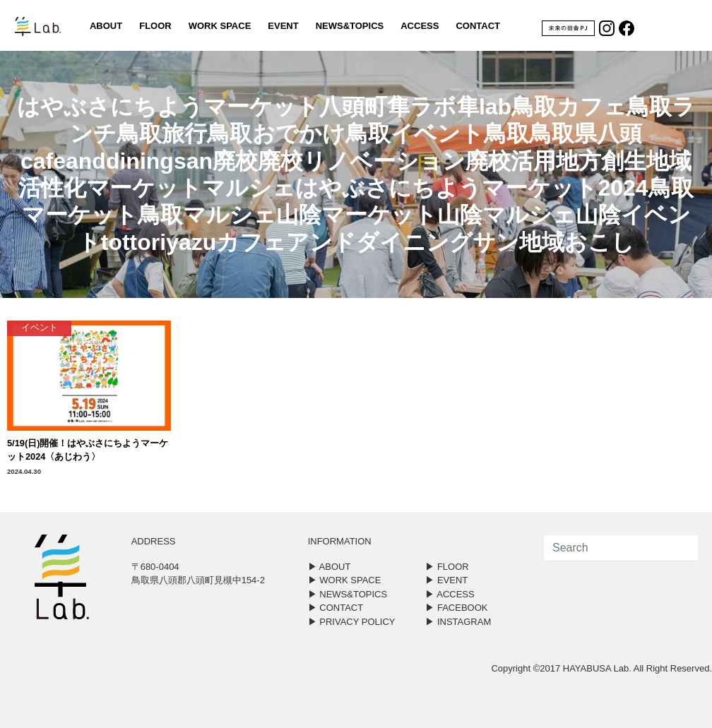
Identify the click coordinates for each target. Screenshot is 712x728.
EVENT (283, 26)
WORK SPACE (220, 26)
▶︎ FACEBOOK (456, 608)
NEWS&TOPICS (350, 26)
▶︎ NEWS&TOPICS (348, 594)
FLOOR (155, 26)
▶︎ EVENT (446, 580)
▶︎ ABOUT (330, 567)
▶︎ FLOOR (447, 567)
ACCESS (420, 26)
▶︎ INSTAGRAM (458, 622)
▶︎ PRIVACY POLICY (352, 622)
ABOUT (106, 26)
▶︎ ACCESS (450, 594)
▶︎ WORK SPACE (345, 580)
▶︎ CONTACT (336, 608)
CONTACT (478, 26)
